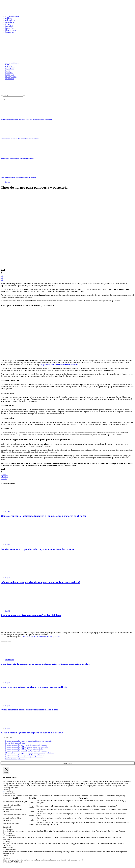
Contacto (57, 637)
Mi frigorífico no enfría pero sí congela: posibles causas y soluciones (30, 753)
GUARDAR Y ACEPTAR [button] (12, 862)
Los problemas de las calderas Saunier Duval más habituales (27, 747)
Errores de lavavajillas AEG (15, 759)
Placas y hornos (11, 30)
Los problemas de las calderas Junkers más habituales (24, 749)
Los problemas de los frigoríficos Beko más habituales (25, 755)
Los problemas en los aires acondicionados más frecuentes (26, 745)
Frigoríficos (10, 22)
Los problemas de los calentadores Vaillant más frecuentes (26, 751)
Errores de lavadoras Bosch (15, 743)
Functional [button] (7, 827)
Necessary (9, 792)
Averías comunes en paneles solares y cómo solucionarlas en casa (17, 158)
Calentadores (10, 20)
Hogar (8, 24)
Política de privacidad (30, 637)
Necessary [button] (7, 790)
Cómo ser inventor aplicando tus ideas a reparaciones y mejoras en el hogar (20, 139)
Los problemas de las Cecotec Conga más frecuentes (24, 757)
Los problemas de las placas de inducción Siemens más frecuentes (29, 741)
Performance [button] (8, 833)
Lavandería (9, 26)
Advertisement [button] (8, 847)
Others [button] (5, 856)
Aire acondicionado (12, 16)
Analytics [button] (6, 839)
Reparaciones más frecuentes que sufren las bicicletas (31, 615)
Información (10, 32)
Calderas (8, 18)
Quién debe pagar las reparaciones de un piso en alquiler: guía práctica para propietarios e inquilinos (27, 119)
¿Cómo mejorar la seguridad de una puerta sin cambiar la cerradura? (19, 178)
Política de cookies (46, 637)
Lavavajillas (10, 28)
